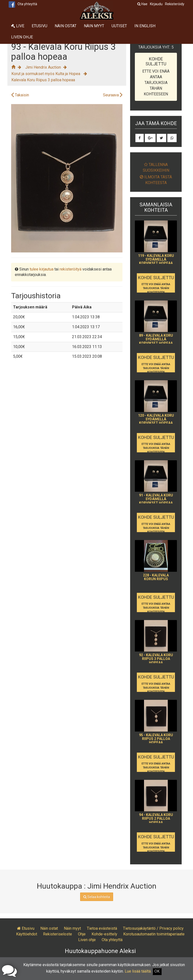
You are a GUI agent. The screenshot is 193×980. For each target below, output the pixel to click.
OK (157, 971)
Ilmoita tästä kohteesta (156, 180)
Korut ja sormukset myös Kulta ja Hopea (46, 74)
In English (145, 26)
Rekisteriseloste (58, 934)
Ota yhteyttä (27, 4)
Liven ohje (22, 37)
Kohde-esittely (104, 934)
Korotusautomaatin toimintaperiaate (154, 934)
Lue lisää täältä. (138, 971)
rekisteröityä (71, 269)
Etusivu (39, 26)
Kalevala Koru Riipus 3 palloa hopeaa (43, 80)
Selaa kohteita (97, 897)
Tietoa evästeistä (102, 928)
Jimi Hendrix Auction (43, 67)
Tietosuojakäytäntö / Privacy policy (153, 928)
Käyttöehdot (27, 934)
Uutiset (119, 26)
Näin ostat (66, 26)
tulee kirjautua (42, 269)
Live (18, 26)
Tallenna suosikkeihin (156, 167)
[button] (118, 109)
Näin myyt (94, 26)
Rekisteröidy (175, 4)
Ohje (82, 934)
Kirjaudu (156, 4)
